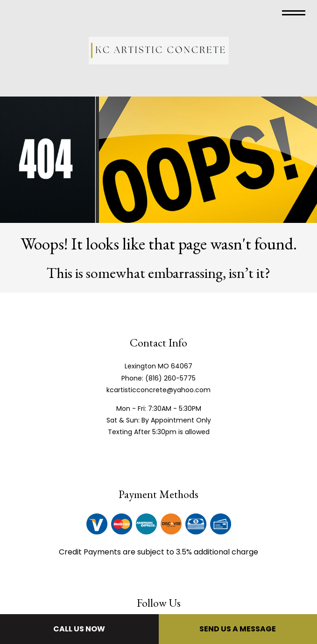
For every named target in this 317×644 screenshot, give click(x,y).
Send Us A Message (238, 629)
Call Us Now (79, 629)
